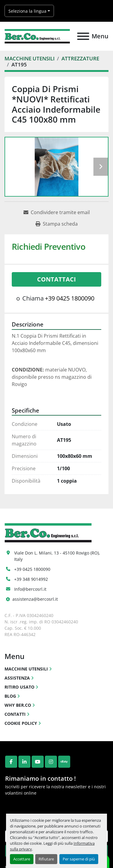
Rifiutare (46, 859)
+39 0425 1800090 (70, 298)
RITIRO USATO (19, 687)
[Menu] (83, 36)
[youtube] (38, 762)
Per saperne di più (79, 859)
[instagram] (51, 762)
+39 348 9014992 (31, 579)
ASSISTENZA (17, 678)
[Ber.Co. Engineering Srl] (48, 532)
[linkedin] (24, 762)
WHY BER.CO (18, 705)
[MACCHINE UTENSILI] (30, 58)
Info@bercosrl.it (30, 589)
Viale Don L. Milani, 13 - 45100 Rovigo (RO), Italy (58, 556)
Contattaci (56, 279)
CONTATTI (15, 714)
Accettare (22, 859)
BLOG (10, 696)
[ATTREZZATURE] (80, 58)
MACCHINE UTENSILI (26, 669)
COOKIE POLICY (21, 723)
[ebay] (64, 762)
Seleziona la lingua (27, 11)
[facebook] (11, 762)
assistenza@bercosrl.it (35, 599)
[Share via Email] (57, 212)
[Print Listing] (57, 224)
